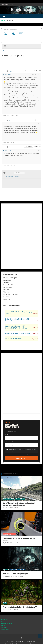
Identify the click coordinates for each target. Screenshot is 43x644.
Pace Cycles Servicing (10, 295)
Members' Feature (9, 499)
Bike (5, 32)
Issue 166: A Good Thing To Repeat (16, 574)
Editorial (6, 569)
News (5, 603)
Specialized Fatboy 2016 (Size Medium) (17, 333)
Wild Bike (6, 292)
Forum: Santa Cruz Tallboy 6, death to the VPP (20, 607)
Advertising (5, 630)
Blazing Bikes (8, 287)
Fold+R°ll (6, 297)
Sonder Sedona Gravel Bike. (13, 339)
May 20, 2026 (6, 609)
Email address (9, 441)
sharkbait (11, 71)
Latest (21, 32)
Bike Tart (6, 290)
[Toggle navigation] (4, 16)
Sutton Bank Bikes (9, 285)
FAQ (3, 622)
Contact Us (5, 619)
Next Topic (18, 176)
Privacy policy (25, 454)
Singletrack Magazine (17, 569)
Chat (13, 32)
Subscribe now (22, 458)
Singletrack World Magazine (26, 641)
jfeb (10, 120)
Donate (4, 626)
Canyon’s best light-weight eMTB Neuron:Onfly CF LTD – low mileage (16, 327)
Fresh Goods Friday (9, 534)
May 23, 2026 (6, 507)
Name (7, 434)
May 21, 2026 (6, 576)
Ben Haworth (15, 507)
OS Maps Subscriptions (11, 278)
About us (4, 628)
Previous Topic (8, 176)
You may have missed (12, 474)
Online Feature (20, 499)
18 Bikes (6, 283)
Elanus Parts (7, 299)
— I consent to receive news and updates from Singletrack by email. (22, 450)
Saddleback (7, 280)
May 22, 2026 (6, 543)
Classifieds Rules (7, 624)
